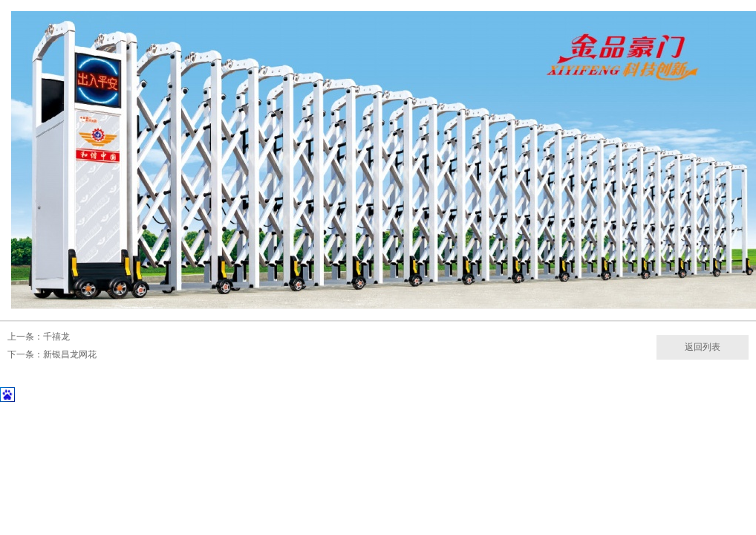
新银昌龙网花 (70, 354)
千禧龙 (56, 337)
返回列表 (703, 347)
